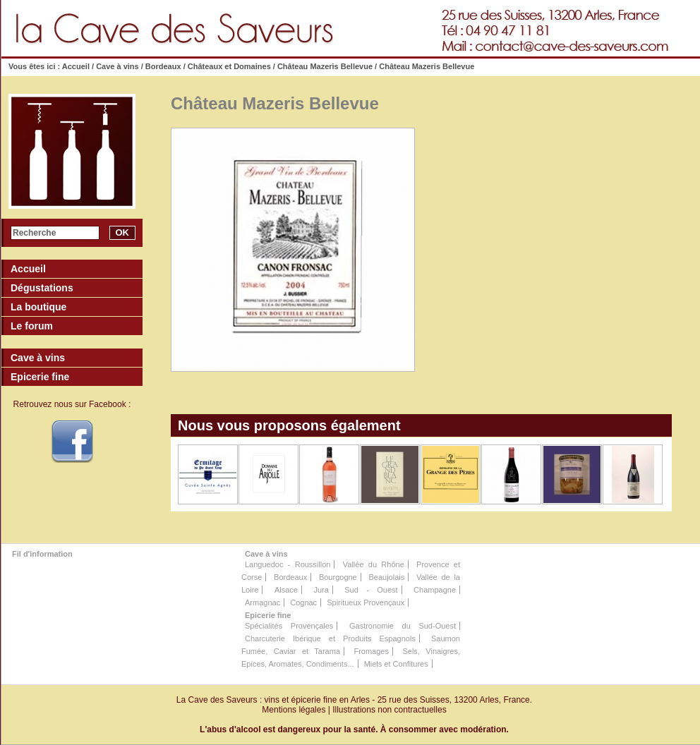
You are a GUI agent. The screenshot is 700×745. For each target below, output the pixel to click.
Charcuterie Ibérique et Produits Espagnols (330, 638)
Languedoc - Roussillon (288, 564)
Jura (321, 590)
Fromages (371, 651)
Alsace (286, 590)
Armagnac (262, 602)
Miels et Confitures (396, 664)
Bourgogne (338, 577)
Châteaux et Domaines (229, 66)
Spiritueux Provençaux (366, 602)
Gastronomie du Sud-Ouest (403, 626)
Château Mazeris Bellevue (325, 66)
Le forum (32, 326)
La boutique (38, 307)
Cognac (303, 602)
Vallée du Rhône (374, 564)
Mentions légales (294, 710)
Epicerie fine (268, 615)
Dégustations (42, 288)
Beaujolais (386, 577)
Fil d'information (42, 554)
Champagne (435, 590)
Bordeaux (163, 66)
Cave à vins (117, 66)
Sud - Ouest (371, 590)
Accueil (76, 66)
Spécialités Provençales (289, 626)
